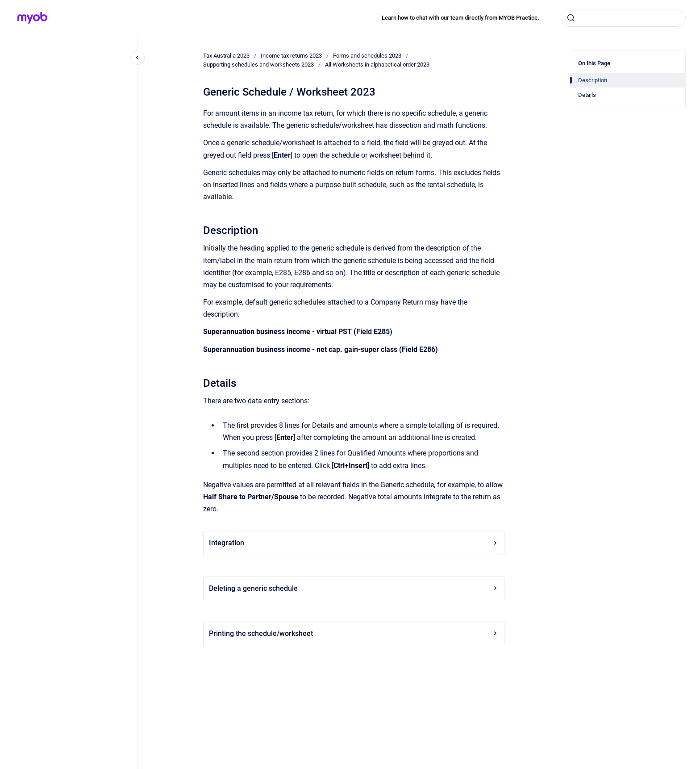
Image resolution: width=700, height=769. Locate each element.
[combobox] (623, 18)
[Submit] (571, 18)
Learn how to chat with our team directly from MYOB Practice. (460, 18)
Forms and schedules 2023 (367, 56)
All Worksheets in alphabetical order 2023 (377, 65)
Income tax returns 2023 (291, 56)
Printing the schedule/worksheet (354, 633)
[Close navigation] (137, 58)
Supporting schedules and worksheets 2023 (258, 65)
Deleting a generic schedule (354, 588)
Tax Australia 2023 (226, 56)
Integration (354, 543)
